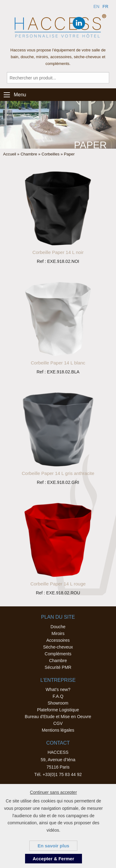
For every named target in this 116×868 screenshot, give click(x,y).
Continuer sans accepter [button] (54, 792)
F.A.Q (58, 696)
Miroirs (58, 633)
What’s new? (58, 689)
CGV (58, 723)
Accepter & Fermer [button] (54, 859)
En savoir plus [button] (53, 846)
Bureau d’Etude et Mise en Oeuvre (58, 717)
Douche (58, 627)
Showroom (58, 703)
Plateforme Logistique (58, 710)
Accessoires (58, 640)
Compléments (58, 654)
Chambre (29, 154)
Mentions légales (58, 730)
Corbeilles (50, 154)
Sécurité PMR (58, 667)
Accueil (10, 154)
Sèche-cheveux (58, 647)
